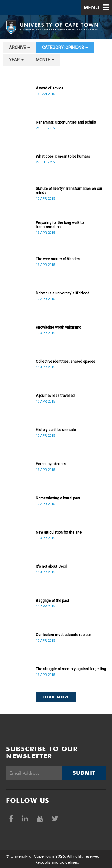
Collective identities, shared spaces (66, 362)
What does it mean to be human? (63, 157)
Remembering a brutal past (58, 498)
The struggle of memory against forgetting (71, 669)
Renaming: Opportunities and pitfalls (66, 122)
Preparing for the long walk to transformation (60, 225)
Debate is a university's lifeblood (63, 293)
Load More (56, 697)
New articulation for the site (59, 532)
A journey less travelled (55, 396)
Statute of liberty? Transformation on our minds (69, 191)
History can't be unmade (56, 430)
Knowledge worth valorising (59, 327)
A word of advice (50, 88)
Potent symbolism (51, 464)
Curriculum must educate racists (63, 635)
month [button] (45, 60)
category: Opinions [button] (65, 48)
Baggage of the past (53, 601)
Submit (84, 773)
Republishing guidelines (57, 862)
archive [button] (19, 48)
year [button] (16, 60)
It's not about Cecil (51, 566)
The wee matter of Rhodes (58, 259)
